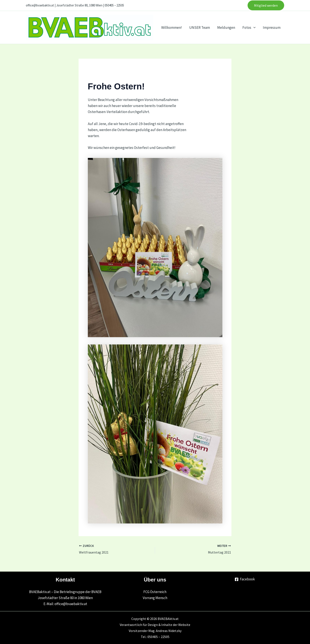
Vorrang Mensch (155, 598)
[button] (266, 5)
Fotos (249, 28)
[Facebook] (245, 579)
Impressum (272, 28)
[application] (253, 28)
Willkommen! (172, 28)
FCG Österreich (155, 592)
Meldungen (226, 28)
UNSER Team (200, 28)
